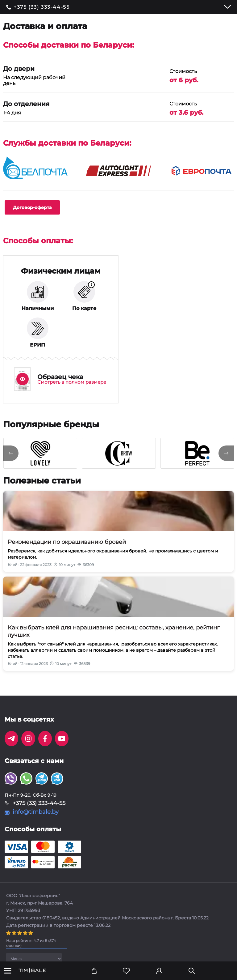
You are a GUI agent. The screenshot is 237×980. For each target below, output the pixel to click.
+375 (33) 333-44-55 (42, 7)
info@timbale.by (36, 812)
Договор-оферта (32, 207)
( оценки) (31, 943)
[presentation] (11, 453)
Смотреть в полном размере (72, 382)
